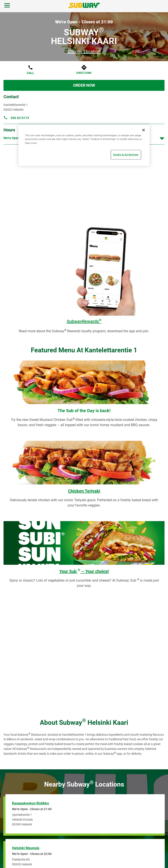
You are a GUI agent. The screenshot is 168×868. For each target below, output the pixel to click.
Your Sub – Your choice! (84, 571)
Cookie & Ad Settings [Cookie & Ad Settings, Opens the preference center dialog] (126, 154)
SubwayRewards (84, 321)
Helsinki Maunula (26, 848)
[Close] (143, 130)
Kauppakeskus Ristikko (31, 803)
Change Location (84, 52)
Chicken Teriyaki (84, 491)
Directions (84, 73)
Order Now (84, 85)
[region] (84, 145)
